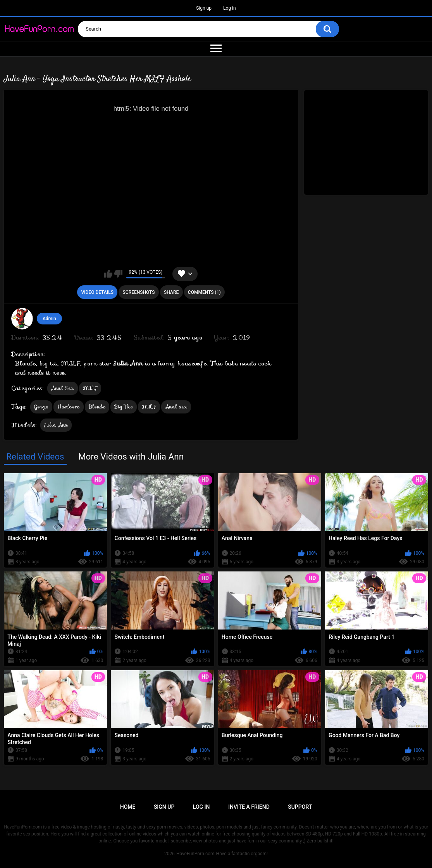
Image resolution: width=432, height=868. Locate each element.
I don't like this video (118, 274)
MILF (90, 388)
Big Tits (123, 407)
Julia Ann (56, 425)
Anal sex (176, 407)
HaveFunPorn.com (195, 854)
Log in (230, 8)
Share (171, 292)
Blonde (97, 407)
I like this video (108, 274)
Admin (49, 319)
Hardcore (68, 407)
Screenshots (139, 292)
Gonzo (41, 407)
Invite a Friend (249, 807)
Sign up (204, 8)
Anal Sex (63, 388)
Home (128, 807)
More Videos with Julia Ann (131, 456)
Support (300, 807)
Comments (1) (204, 292)
